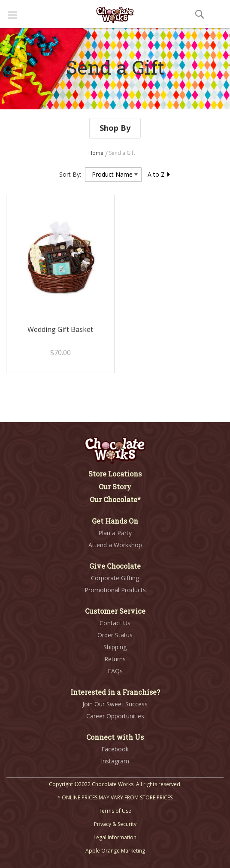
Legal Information (115, 837)
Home (97, 153)
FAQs (115, 671)
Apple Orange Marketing (115, 851)
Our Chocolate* (115, 499)
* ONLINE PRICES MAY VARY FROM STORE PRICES (115, 797)
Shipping (115, 647)
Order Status (115, 635)
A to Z (159, 174)
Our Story (115, 487)
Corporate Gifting (115, 578)
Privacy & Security (115, 824)
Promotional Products (115, 590)
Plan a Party (115, 533)
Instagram (115, 761)
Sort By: (70, 174)
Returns (115, 659)
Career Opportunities (115, 716)
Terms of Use (115, 811)
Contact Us (115, 623)
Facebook (115, 749)
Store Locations (115, 474)
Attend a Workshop (115, 545)
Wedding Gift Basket (60, 329)
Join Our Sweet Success (115, 704)
